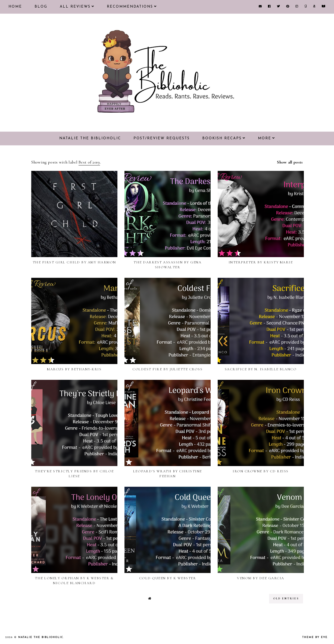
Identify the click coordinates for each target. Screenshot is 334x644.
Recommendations (130, 7)
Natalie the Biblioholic (90, 138)
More (265, 138)
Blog (41, 7)
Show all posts (290, 162)
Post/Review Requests (162, 138)
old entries (286, 599)
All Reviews (75, 7)
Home (15, 7)
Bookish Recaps (222, 138)
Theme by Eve (315, 637)
